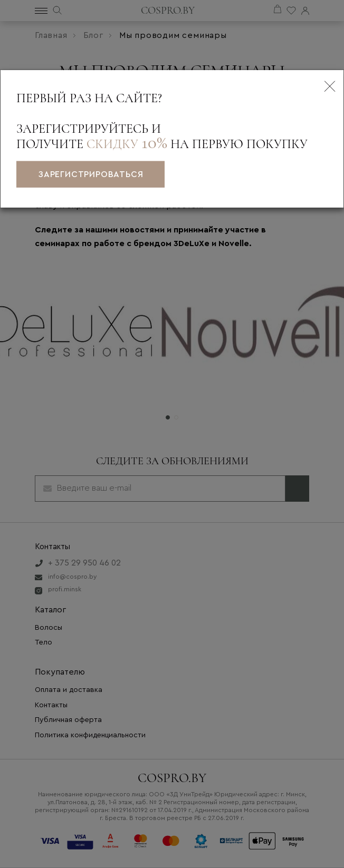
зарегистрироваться (90, 174)
